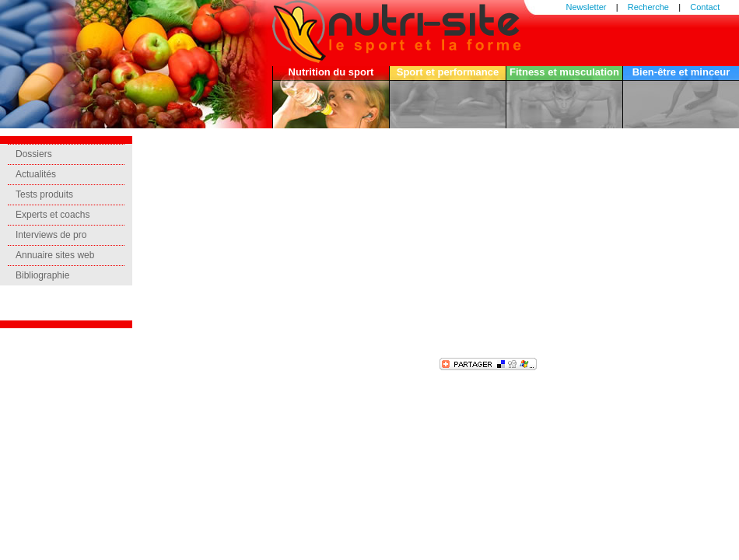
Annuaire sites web (55, 255)
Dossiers (34, 154)
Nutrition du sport (331, 72)
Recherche (648, 7)
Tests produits (44, 194)
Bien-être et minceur (681, 72)
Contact (705, 7)
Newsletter (587, 7)
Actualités (36, 174)
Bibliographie (42, 275)
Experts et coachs (53, 215)
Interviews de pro (51, 235)
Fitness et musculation (564, 72)
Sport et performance (448, 72)
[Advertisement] (338, 245)
